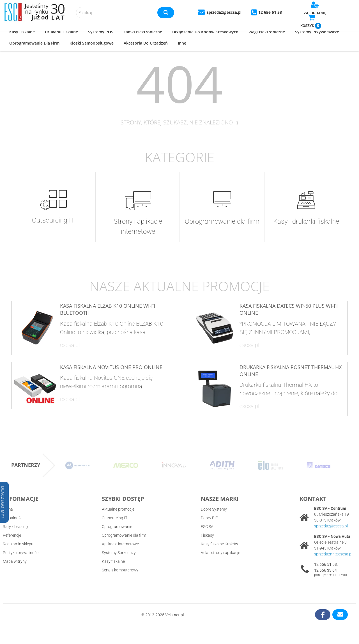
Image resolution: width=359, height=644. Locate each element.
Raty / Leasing (15, 527)
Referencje (12, 535)
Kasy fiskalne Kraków (219, 544)
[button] (22, 32)
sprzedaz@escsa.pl (331, 526)
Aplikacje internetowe (120, 544)
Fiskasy (207, 535)
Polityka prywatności (21, 553)
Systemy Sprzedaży (119, 553)
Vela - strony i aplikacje (220, 553)
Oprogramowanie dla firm (124, 535)
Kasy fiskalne (113, 561)
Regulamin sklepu (18, 544)
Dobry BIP (210, 518)
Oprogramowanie (117, 527)
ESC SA (207, 527)
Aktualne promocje (118, 509)
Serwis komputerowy (120, 570)
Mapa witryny (15, 561)
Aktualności (13, 518)
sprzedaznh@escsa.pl (333, 554)
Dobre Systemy (214, 509)
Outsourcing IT (115, 518)
